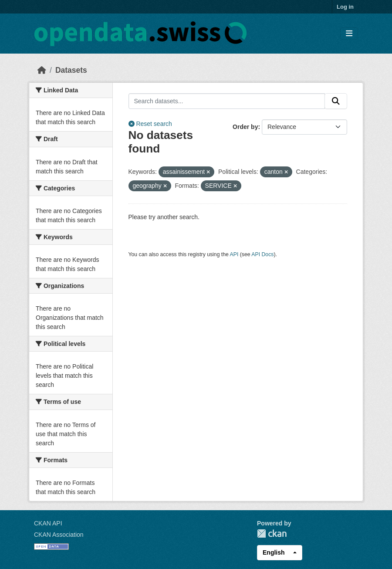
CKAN (272, 533)
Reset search (150, 124)
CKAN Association (59, 535)
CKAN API (48, 523)
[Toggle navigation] (349, 34)
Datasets (71, 70)
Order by (245, 127)
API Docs (262, 254)
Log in (345, 7)
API (234, 254)
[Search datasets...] (227, 101)
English (274, 552)
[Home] (42, 70)
